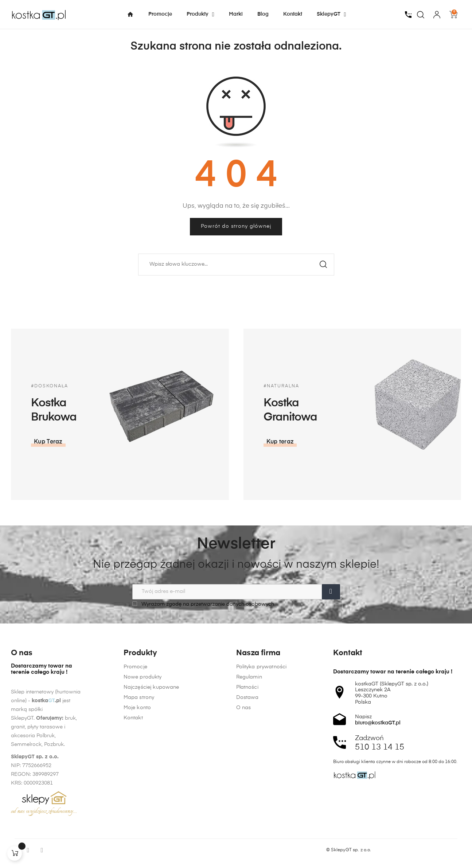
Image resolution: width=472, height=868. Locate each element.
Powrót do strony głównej (236, 226)
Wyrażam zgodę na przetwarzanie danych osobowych (203, 604)
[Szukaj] (236, 265)
